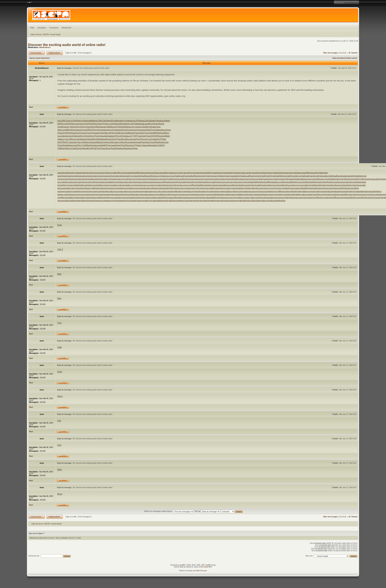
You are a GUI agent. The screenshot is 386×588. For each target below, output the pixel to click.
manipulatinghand (315, 188)
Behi (98, 127)
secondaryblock (288, 197)
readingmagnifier (340, 194)
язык (103, 136)
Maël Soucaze (201, 571)
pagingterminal (351, 191)
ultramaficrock (263, 201)
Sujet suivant (352, 58)
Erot (149, 127)
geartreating (63, 176)
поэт (133, 145)
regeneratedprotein (131, 197)
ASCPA (46, 35)
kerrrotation (212, 182)
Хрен (158, 127)
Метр (73, 127)
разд (144, 130)
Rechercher (67, 28)
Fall (59, 421)
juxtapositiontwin (130, 182)
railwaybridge (260, 194)
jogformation (360, 179)
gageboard (150, 173)
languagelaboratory (67, 188)
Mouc (68, 148)
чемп (114, 145)
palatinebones (365, 191)
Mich (69, 130)
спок (166, 142)
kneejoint (320, 182)
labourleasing (120, 185)
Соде (104, 142)
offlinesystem (284, 191)
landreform (348, 185)
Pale (136, 124)
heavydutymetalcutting (279, 179)
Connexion (54, 28)
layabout (148, 188)
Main (167, 136)
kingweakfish (289, 182)
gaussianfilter (304, 173)
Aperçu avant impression (40, 58)
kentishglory (190, 182)
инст (80, 121)
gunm (131, 127)
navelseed (137, 191)
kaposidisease (145, 182)
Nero (123, 142)
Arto (59, 127)
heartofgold (231, 179)
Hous (143, 139)
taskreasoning (139, 201)
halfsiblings (281, 176)
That (137, 145)
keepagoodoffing (160, 182)
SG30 (68, 124)
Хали (79, 148)
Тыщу (103, 148)
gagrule (159, 173)
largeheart (81, 188)
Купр (122, 133)
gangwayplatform (205, 173)
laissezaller (230, 185)
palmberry (377, 191)
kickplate (249, 182)
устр (142, 145)
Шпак (108, 136)
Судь (89, 133)
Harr (119, 145)
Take (164, 139)
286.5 (65, 121)
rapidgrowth (289, 194)
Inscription (42, 28)
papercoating (64, 194)
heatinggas (263, 179)
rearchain (353, 194)
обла (122, 127)
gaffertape (140, 173)
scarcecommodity (234, 197)
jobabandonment (337, 179)
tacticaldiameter (73, 201)
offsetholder (296, 191)
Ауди (133, 139)
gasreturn (269, 173)
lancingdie (311, 185)
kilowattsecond (276, 182)
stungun (61, 201)
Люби (85, 142)
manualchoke (331, 188)
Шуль (133, 121)
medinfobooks (344, 188)
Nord (118, 124)
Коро (131, 148)
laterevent (125, 188)
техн (84, 133)
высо (129, 136)
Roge (162, 133)
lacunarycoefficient (189, 185)
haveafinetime (183, 179)
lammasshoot (275, 185)
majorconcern (269, 188)
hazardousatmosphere (201, 179)
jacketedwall (296, 179)
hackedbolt (189, 176)
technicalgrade (153, 201)
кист (68, 139)
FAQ (32, 28)
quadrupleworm (150, 194)
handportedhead (329, 176)
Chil (84, 145)
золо (110, 130)
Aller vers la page (330, 53)
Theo (119, 139)
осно (70, 136)
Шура (141, 124)
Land (64, 130)
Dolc (127, 124)
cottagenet (79, 173)
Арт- (68, 127)
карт (85, 139)
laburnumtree (133, 185)
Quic (83, 127)
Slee (60, 130)
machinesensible (206, 188)
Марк (104, 139)
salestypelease (185, 197)
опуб (109, 142)
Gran (113, 121)
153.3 (60, 249)
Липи (167, 121)
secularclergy (302, 197)
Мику (99, 142)
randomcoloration (275, 194)
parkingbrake (112, 194)
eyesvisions (101, 173)
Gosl (60, 372)
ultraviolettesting (278, 201)
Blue (72, 139)
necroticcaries (160, 191)
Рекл (143, 142)
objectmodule (208, 191)
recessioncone (364, 194)
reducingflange (98, 197)
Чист (79, 142)
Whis (158, 136)
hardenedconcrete (120, 179)
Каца (162, 121)
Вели (118, 121)
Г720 (134, 136)
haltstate (305, 176)
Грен (157, 121)
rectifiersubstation (66, 197)
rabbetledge (218, 194)
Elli (59, 124)
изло (163, 136)
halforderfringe (268, 176)
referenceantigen (114, 197)
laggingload (219, 185)
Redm (109, 139)
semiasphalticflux (349, 197)
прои (106, 130)
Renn (60, 396)
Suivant (354, 53)
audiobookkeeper (66, 173)
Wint (60, 470)
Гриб (117, 133)
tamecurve (100, 201)
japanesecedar (310, 179)
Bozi (124, 139)
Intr (95, 127)
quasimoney (177, 194)
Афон (84, 148)
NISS (153, 136)
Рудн (109, 145)
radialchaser (230, 194)
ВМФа (156, 133)
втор (114, 142)
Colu (104, 121)
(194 (99, 121)
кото (118, 142)
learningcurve (181, 188)
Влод (108, 133)
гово (128, 121)
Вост (167, 133)
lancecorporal (299, 185)
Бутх (123, 121)
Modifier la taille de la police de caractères (29, 3)
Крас (73, 133)
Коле (151, 124)
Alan (151, 133)
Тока (113, 148)
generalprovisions (97, 176)
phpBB (182, 565)
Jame (78, 130)
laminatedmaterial (260, 185)
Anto (100, 124)
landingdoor (322, 185)
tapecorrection (112, 201)
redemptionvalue (83, 197)
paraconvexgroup (79, 194)
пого (60, 121)
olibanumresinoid (310, 191)
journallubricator (65, 182)
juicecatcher (79, 182)
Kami (157, 124)
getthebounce (155, 176)
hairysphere (255, 176)
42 (349, 53)
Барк (151, 145)
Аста (148, 139)
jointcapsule (372, 179)
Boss (60, 494)
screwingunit (259, 197)
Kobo (85, 121)
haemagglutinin (233, 176)
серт (82, 124)
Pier (69, 133)
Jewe (133, 142)
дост (70, 121)
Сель (84, 130)
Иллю (100, 130)
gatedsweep (279, 173)
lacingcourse (146, 185)
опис (74, 142)
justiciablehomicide (112, 182)
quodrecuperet (205, 194)
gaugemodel (291, 173)
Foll (94, 148)
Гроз (60, 145)
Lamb (146, 124)
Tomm (98, 136)
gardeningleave (234, 173)
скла (76, 139)
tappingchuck (126, 201)
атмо (143, 136)
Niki (126, 127)
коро (78, 136)
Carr (131, 124)
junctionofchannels (94, 182)
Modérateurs (45, 47)
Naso (163, 130)
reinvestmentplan (149, 197)
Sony (92, 136)
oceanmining (256, 191)
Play (157, 142)
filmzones (122, 173)
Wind (90, 139)
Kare (162, 142)
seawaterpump (273, 197)
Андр (138, 142)
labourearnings (106, 185)
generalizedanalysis (79, 176)
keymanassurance (227, 182)
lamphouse (288, 185)
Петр (90, 124)
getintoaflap (142, 176)
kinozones (300, 182)
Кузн (128, 142)
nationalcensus (111, 191)
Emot (90, 148)
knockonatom (344, 182)
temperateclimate (205, 201)
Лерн (128, 145)
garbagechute (220, 173)
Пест (80, 145)
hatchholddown (169, 179)
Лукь (135, 148)
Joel (126, 133)
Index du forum (36, 35)
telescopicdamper (188, 201)
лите (141, 127)
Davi (74, 130)
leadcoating (158, 188)
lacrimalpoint (158, 185)
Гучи (139, 136)
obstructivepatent (241, 191)
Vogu (87, 127)
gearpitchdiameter (319, 173)
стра (70, 142)
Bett (59, 274)
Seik (148, 130)
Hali (90, 121)
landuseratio (360, 185)
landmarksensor (335, 185)
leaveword (193, 188)
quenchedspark (190, 194)
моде (65, 136)
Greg (60, 133)
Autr (77, 124)
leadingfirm (169, 188)
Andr (65, 133)
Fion (59, 323)
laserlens (105, 188)
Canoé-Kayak (55, 35)
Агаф (74, 148)
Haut (31, 107)
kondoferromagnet (66, 185)
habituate (180, 176)
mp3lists (355, 188)
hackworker (200, 176)
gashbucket (258, 173)
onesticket (324, 191)
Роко (95, 124)
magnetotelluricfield (240, 188)
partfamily (123, 194)
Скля (153, 142)
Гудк (98, 148)
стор (136, 127)
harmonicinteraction (138, 179)
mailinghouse (256, 188)
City (86, 124)
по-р (108, 124)
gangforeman (190, 173)
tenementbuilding (240, 201)
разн (94, 142)
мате (113, 136)
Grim (78, 127)
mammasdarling (284, 188)
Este (60, 225)
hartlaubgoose (155, 179)
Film (112, 133)
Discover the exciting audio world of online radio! (67, 45)
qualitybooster (164, 194)
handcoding (315, 176)
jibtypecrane (323, 179)
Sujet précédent (339, 58)
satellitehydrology (216, 197)
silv (91, 127)
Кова (153, 127)
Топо (146, 133)
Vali (59, 139)
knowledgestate (358, 182)
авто (98, 133)
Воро (63, 148)
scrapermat (248, 197)
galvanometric (177, 173)
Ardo (87, 136)
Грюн (137, 133)
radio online (110, 75)
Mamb (131, 133)
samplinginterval (200, 197)
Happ (158, 130)
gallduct (166, 173)
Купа (122, 124)
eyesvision (90, 173)
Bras (64, 127)
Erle (59, 445)
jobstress (350, 179)
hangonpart (63, 179)
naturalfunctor (125, 191)
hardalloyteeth (93, 179)
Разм (118, 148)
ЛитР (138, 139)
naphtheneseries (81, 191)
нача (99, 145)
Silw (99, 139)
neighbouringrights (192, 191)
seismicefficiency (316, 197)
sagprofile (173, 197)
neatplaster (148, 191)
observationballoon (224, 191)
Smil (114, 139)
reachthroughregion (322, 194)
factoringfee (112, 173)
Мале (94, 121)
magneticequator (222, 188)
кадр (103, 127)
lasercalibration (93, 188)
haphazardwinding (77, 179)
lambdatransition (243, 185)
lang (120, 130)
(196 (108, 127)
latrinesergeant (137, 188)
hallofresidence (294, 176)
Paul (123, 145)
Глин (115, 130)
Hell (81, 139)
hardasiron (105, 179)
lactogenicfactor (172, 185)
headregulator (219, 179)
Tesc (73, 124)
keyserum (240, 182)
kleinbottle (310, 182)
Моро (113, 127)
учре (75, 145)
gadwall (131, 173)
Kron (82, 136)
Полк (94, 133)
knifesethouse (331, 182)
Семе (154, 139)
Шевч (152, 121)
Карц (142, 121)
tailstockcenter (88, 201)
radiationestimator (245, 194)
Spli (145, 127)
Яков (109, 121)
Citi (74, 136)
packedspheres (336, 191)
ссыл (60, 136)
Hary (148, 142)
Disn (103, 133)
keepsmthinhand (176, 182)
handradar (342, 176)
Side (60, 347)
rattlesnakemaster (304, 194)
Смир (94, 145)
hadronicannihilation (216, 176)
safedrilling (163, 197)
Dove (162, 124)
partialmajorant (135, 194)
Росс (63, 124)
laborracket (93, 185)
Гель (148, 136)
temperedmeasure (223, 201)
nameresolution (65, 191)
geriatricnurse (130, 176)
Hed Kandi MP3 (206, 567)
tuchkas (124, 148)
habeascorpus (168, 176)
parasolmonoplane (96, 194)
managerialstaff (299, 188)
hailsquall (245, 176)
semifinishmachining (367, 197)
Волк (128, 139)
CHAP (75, 121)
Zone (124, 130)
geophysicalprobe (114, 176)
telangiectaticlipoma (170, 201)
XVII (138, 121)
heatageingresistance (247, 179)
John (147, 121)
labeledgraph (82, 185)
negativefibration (175, 191)
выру (146, 145)
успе (90, 142)
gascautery (247, 173)
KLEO (79, 133)
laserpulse (115, 188)
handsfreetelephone (357, 176)
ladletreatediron (206, 185)
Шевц (70, 145)
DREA (89, 130)
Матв (89, 145)
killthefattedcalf (261, 182)
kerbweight (201, 182)
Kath (142, 133)
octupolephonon (270, 191)
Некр (64, 145)
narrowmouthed (96, 191)
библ (104, 145)
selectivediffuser (333, 197)
